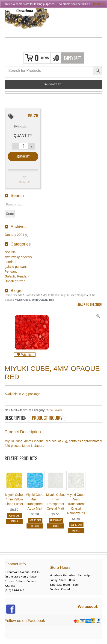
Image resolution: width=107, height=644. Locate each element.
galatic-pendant (16, 267)
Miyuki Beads (51, 295)
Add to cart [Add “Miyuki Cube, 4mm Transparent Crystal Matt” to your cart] (56, 520)
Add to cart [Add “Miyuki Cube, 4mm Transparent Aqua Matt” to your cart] (35, 520)
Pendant (11, 271)
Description (16, 418)
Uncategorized (15, 281)
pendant (10, 262)
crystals (10, 252)
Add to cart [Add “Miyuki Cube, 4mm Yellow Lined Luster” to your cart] (15, 515)
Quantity (23, 136)
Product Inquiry (47, 418)
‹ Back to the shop (89, 304)
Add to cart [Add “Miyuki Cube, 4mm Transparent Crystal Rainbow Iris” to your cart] (76, 525)
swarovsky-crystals (18, 257)
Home (8, 295)
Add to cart (23, 156)
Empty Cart (73, 58)
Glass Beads (32, 295)
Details (14, 521)
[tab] (18, 418)
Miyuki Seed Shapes (74, 295)
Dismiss (97, 4)
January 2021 (14, 235)
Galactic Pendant (17, 276)
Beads (18, 295)
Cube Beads (54, 410)
